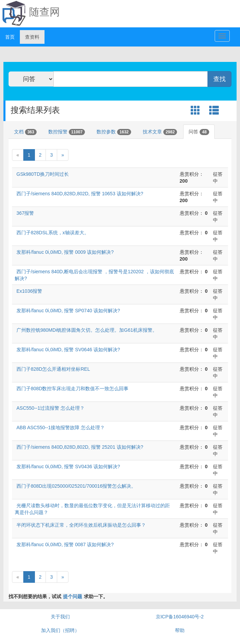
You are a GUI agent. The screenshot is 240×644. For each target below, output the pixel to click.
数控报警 (67, 132)
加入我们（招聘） (60, 630)
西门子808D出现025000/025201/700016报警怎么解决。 (76, 486)
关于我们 (60, 617)
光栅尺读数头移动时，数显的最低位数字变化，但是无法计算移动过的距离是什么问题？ (92, 509)
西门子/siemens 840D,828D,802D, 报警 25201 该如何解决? (80, 447)
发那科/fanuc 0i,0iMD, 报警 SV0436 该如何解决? (68, 466)
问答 (199, 132)
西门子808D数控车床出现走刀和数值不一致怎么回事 (72, 389)
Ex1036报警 (29, 291)
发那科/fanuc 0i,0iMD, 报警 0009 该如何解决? (65, 252)
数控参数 (114, 132)
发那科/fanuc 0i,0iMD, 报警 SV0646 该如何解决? (68, 350)
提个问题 (73, 596)
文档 (25, 132)
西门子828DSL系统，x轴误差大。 (53, 233)
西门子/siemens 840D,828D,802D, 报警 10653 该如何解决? (80, 194)
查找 (219, 79)
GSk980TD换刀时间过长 (43, 174)
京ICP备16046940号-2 (180, 617)
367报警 (25, 213)
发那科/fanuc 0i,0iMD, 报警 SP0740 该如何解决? (68, 311)
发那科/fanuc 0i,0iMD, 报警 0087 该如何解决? (65, 544)
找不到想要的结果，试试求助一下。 (58, 596)
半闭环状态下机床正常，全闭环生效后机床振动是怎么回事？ (81, 525)
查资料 (32, 37)
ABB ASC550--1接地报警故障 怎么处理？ (61, 428)
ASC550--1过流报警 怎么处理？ (50, 408)
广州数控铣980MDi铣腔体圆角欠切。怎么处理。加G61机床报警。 (87, 330)
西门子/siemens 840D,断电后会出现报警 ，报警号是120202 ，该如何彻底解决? (94, 275)
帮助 (180, 630)
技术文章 (160, 132)
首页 (10, 37)
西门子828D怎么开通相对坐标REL (53, 369)
